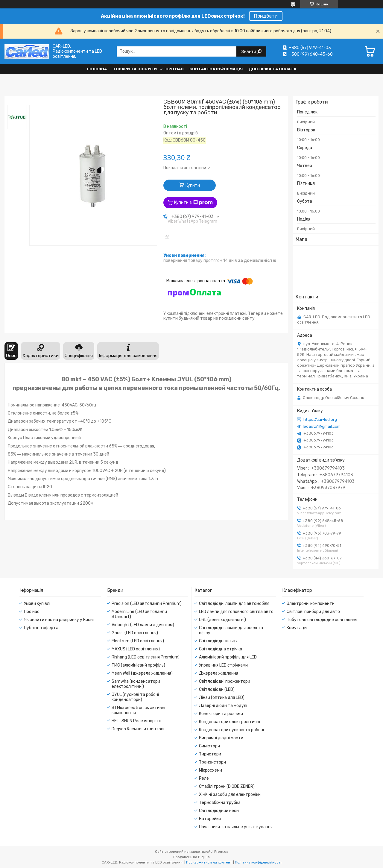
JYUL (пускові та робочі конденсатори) (135, 697)
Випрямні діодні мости (221, 738)
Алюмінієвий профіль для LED (228, 657)
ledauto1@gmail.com (322, 426)
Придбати (266, 16)
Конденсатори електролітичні (230, 722)
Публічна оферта (41, 628)
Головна (97, 69)
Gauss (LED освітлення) (135, 633)
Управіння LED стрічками (223, 665)
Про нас (174, 69)
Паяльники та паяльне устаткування (236, 827)
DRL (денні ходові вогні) (222, 620)
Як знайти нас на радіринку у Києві (59, 620)
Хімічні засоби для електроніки (230, 795)
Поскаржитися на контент (209, 862)
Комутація (297, 628)
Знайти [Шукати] (249, 51)
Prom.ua (221, 852)
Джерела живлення (219, 673)
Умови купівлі (37, 604)
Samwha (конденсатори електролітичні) (136, 684)
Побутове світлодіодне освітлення (322, 620)
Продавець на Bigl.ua (191, 857)
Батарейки (210, 819)
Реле (204, 778)
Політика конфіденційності (258, 862)
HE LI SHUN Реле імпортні (136, 721)
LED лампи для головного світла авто (236, 612)
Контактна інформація (216, 69)
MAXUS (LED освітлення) (136, 649)
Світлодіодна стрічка (221, 649)
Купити (193, 185)
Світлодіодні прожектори (225, 681)
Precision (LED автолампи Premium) (147, 604)
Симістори (209, 746)
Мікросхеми (211, 770)
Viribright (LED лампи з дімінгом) (143, 625)
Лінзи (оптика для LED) (222, 698)
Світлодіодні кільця (218, 641)
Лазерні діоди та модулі (223, 706)
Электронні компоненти (311, 604)
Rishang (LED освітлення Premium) (146, 657)
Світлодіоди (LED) (217, 689)
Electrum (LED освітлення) (138, 641)
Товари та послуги (135, 69)
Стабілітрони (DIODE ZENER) (227, 786)
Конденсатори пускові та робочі (231, 730)
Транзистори (212, 762)
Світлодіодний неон (219, 811)
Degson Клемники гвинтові (138, 729)
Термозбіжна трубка (220, 803)
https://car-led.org (320, 419)
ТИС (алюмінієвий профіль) (138, 665)
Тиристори (210, 754)
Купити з (193, 203)
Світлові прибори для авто (313, 612)
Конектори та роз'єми (221, 714)
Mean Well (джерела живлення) (142, 673)
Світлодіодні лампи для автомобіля (234, 604)
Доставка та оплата (272, 69)
